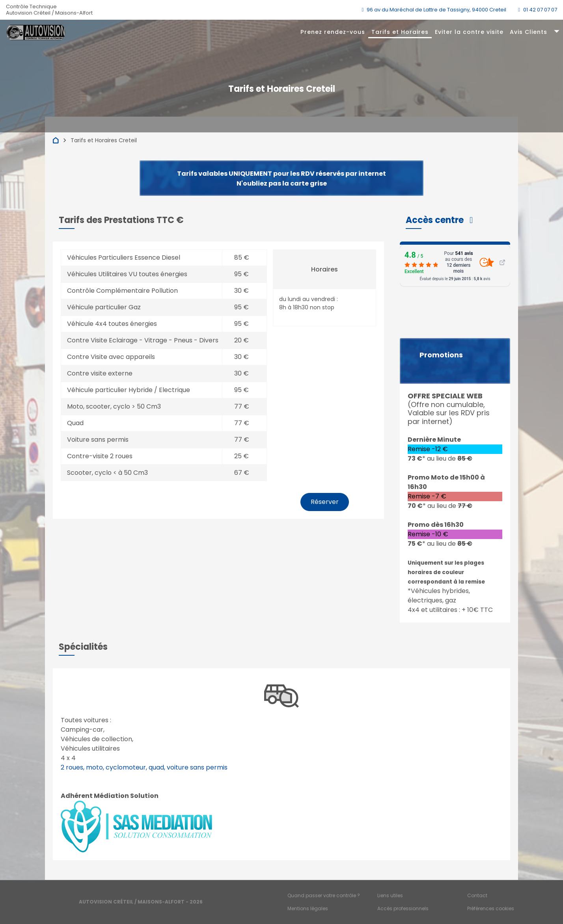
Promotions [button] (441, 355)
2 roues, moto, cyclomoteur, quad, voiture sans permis (144, 767)
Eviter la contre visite (469, 32)
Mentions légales (308, 908)
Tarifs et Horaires (400, 32)
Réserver (325, 502)
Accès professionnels (403, 908)
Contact (477, 895)
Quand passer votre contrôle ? (324, 895)
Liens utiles (390, 895)
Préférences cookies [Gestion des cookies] (491, 908)
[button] (439, 220)
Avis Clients (529, 32)
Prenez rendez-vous (333, 32)
